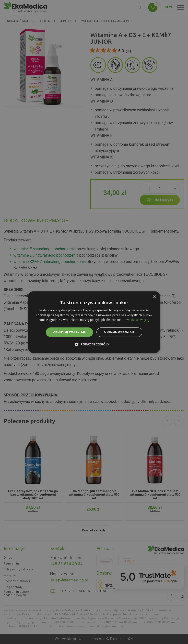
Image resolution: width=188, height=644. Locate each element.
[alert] (94, 322)
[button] (94, 344)
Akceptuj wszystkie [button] (69, 332)
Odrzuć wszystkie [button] (119, 332)
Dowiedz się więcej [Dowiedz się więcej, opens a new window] (136, 320)
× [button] (154, 296)
